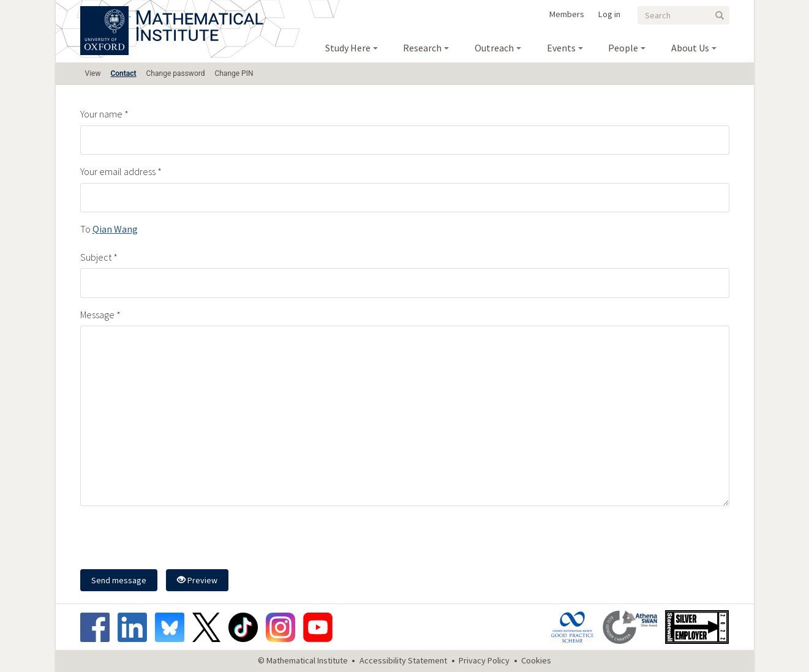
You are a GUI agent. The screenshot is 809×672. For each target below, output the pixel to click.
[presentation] (173, 539)
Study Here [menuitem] (348, 48)
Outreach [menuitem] (494, 48)
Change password (176, 73)
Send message (119, 580)
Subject (96, 257)
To (85, 229)
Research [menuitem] (422, 48)
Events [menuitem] (561, 48)
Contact (123, 73)
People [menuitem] (623, 48)
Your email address (118, 171)
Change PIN (234, 73)
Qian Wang (115, 229)
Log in (609, 14)
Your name (101, 114)
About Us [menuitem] (690, 48)
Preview (197, 580)
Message (97, 315)
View (93, 73)
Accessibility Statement (403, 660)
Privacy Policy (484, 660)
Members (567, 14)
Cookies (536, 660)
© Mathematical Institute (303, 660)
